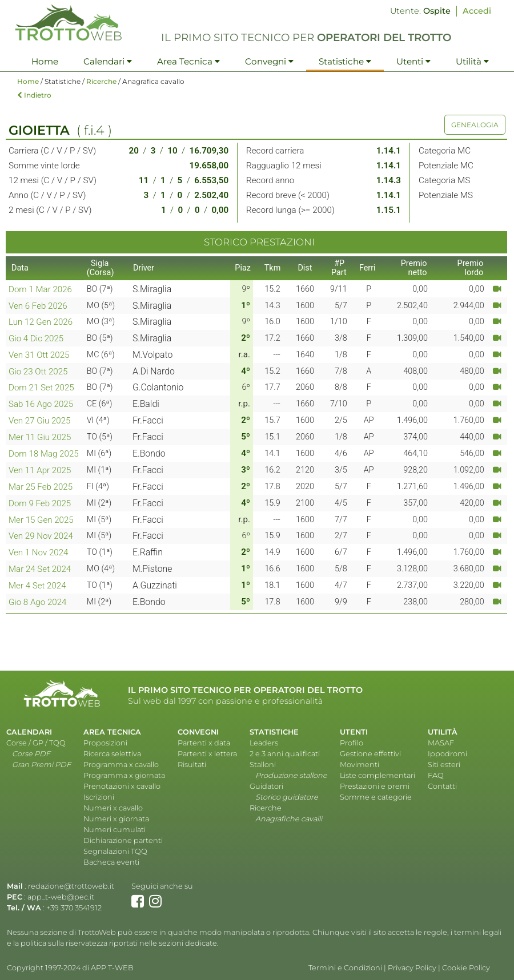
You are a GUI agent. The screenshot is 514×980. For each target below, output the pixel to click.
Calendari (108, 61)
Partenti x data (204, 743)
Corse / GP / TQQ (36, 743)
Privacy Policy (412, 968)
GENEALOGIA (475, 125)
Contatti (442, 786)
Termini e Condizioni (345, 968)
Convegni (269, 61)
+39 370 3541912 (74, 908)
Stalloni (263, 765)
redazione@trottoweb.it (71, 886)
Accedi (477, 11)
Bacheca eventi (111, 862)
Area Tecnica (188, 61)
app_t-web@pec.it (61, 897)
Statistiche (345, 61)
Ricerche (101, 81)
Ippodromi (447, 754)
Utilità (472, 61)
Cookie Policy (466, 968)
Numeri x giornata (116, 819)
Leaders (264, 743)
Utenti (413, 61)
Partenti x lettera (207, 754)
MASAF (441, 743)
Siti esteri (444, 765)
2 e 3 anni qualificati (285, 754)
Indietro (34, 95)
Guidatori (266, 786)
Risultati (192, 765)
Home (45, 61)
